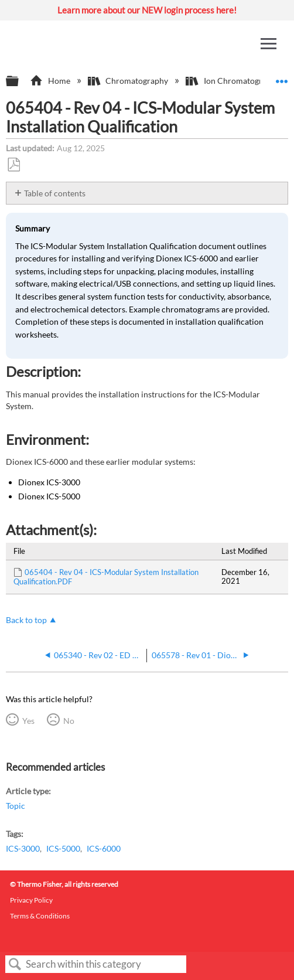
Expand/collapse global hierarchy (20, 81)
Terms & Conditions (40, 916)
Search (15, 964)
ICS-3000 (23, 848)
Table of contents (55, 193)
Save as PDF (13, 165)
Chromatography (129, 81)
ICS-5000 (63, 848)
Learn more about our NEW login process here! (147, 10)
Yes (28, 721)
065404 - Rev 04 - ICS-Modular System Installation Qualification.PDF (106, 577)
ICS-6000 (104, 848)
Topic (16, 806)
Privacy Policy (31, 900)
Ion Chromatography (233, 81)
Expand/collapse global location (282, 78)
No (69, 721)
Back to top (26, 620)
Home (51, 81)
